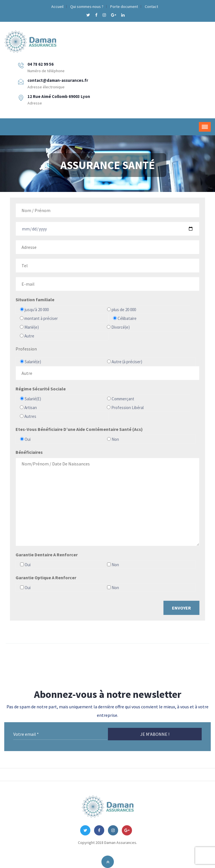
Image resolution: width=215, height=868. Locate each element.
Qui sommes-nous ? (87, 7)
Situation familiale (35, 300)
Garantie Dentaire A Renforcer (47, 555)
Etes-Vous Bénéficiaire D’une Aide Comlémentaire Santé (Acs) (79, 429)
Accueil (57, 7)
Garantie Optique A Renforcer (46, 578)
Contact (151, 7)
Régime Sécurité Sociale (41, 389)
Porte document (124, 7)
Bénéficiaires (29, 452)
